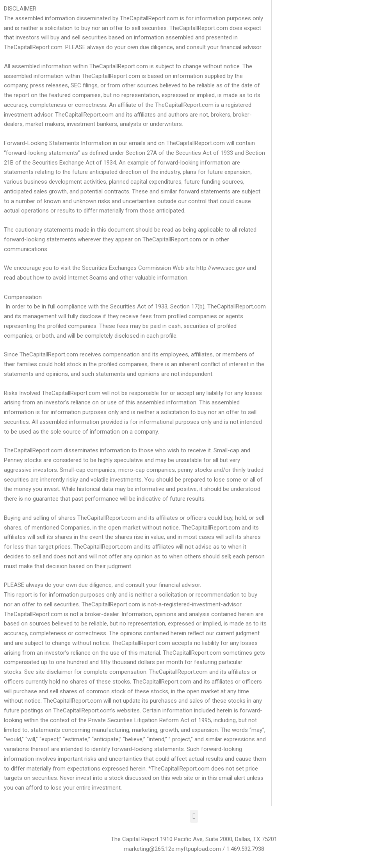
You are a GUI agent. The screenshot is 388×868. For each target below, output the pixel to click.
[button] (194, 816)
